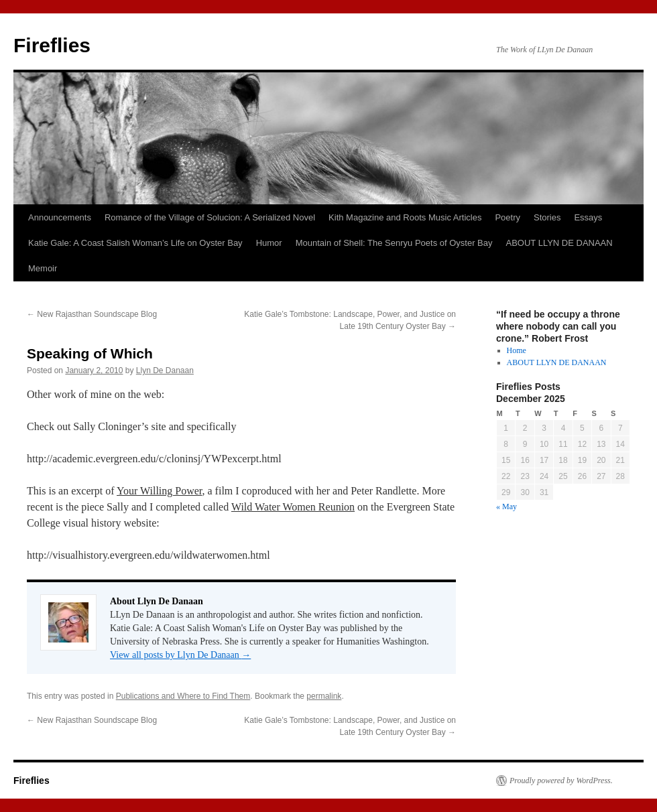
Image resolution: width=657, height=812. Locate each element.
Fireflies (52, 45)
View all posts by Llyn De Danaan (180, 655)
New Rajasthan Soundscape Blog (92, 314)
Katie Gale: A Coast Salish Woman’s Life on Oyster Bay (135, 243)
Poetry (507, 217)
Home (517, 350)
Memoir (43, 268)
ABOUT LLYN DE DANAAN (559, 243)
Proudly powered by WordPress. (561, 781)
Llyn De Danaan (165, 370)
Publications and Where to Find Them (183, 696)
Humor (269, 243)
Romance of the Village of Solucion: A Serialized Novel (210, 217)
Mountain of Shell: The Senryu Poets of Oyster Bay (394, 243)
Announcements (60, 217)
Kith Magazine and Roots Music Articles (405, 217)
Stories (547, 217)
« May (506, 506)
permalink (324, 696)
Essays (588, 217)
